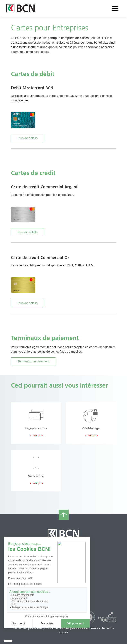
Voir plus (36, 435)
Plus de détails (28, 138)
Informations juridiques (57, 628)
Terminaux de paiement (34, 361)
